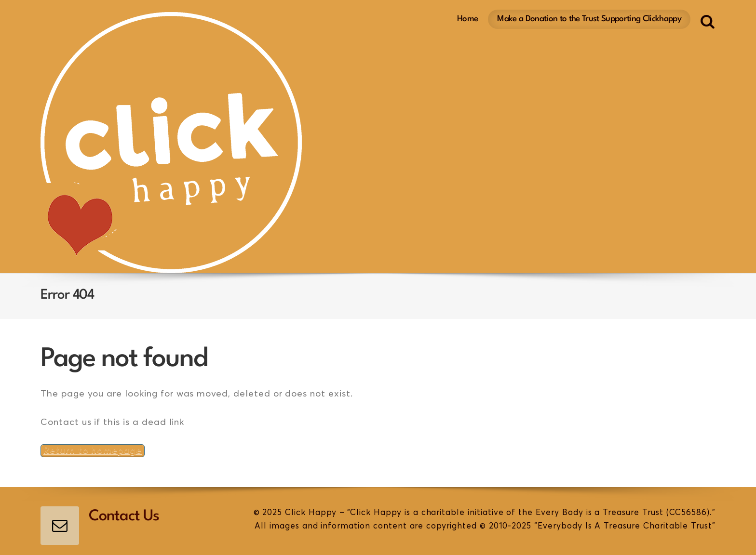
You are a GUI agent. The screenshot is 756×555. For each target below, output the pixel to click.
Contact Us (124, 516)
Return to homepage (93, 451)
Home (467, 19)
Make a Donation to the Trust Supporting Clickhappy (589, 19)
